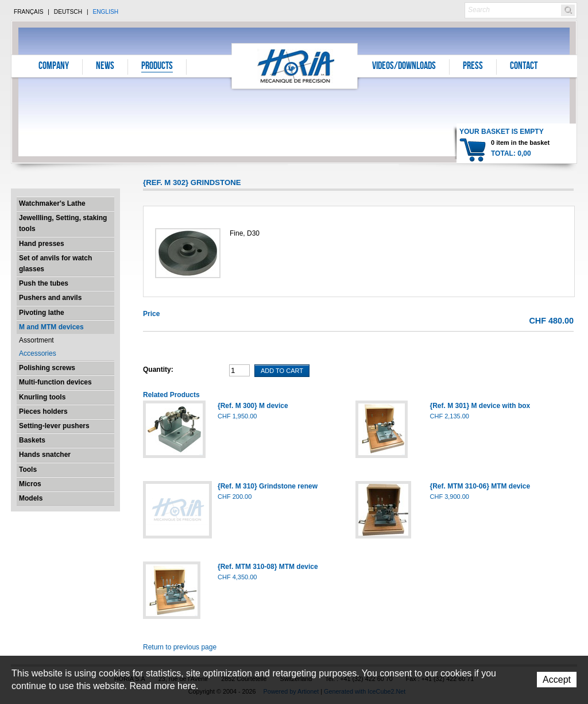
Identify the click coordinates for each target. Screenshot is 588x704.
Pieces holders (43, 411)
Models (31, 498)
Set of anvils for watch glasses (55, 263)
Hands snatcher (45, 455)
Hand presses (42, 244)
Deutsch (68, 12)
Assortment (36, 340)
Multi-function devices (55, 382)
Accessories (38, 353)
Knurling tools (42, 397)
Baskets (32, 440)
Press (473, 67)
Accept (557, 680)
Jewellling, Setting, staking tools (63, 223)
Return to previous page (180, 647)
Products (157, 67)
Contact (524, 67)
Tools (28, 470)
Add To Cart (282, 371)
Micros (30, 484)
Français (29, 12)
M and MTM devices (51, 327)
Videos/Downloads (404, 67)
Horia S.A (295, 66)
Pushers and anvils (50, 298)
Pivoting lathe (42, 313)
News (105, 67)
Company (54, 67)
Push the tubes (44, 283)
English (105, 12)
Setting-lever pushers (54, 426)
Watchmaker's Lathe (52, 203)
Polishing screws (47, 368)
